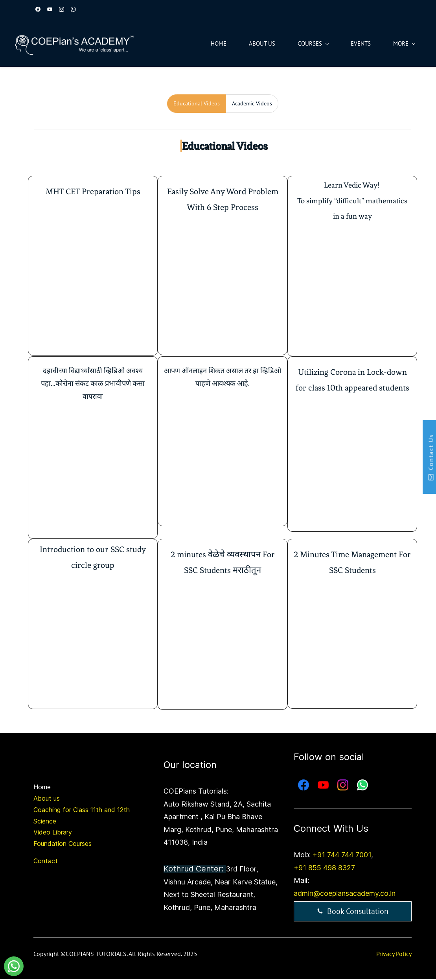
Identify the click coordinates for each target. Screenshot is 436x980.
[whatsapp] (73, 10)
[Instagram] (343, 786)
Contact (46, 862)
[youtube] (50, 10)
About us (47, 799)
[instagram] (62, 10)
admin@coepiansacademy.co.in (345, 894)
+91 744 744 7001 (342, 856)
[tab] (197, 104)
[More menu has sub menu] (397, 44)
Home (42, 788)
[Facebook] (304, 786)
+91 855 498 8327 (324, 869)
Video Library (53, 833)
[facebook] (38, 10)
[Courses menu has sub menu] (306, 44)
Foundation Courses (63, 845)
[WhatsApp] (362, 786)
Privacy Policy (394, 955)
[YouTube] (323, 786)
